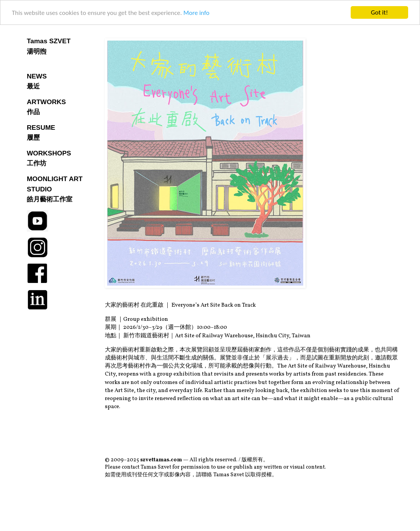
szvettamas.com (161, 460)
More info (196, 12)
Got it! (379, 12)
